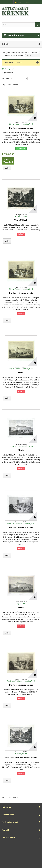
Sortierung (5, 78)
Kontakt (11, 2)
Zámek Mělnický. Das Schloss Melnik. (21, 758)
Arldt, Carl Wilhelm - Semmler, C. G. (21, 524)
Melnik (21, 373)
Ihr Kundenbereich (10, 822)
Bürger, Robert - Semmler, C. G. (21, 124)
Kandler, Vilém (21, 216)
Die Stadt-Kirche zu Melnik (21, 128)
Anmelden (37, 2)
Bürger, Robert (21, 604)
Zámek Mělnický (21, 220)
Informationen (13, 62)
